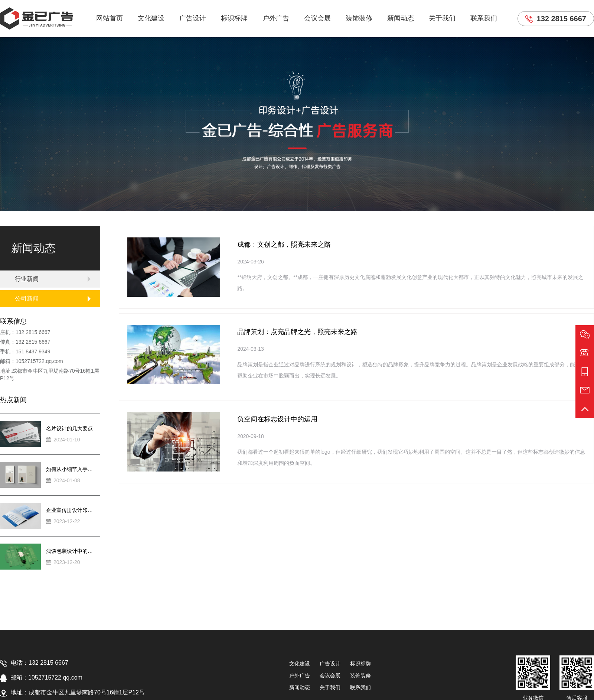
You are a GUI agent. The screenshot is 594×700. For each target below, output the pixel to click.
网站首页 (110, 18)
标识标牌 (234, 18)
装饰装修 (359, 18)
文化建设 (151, 18)
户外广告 (276, 18)
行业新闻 (27, 279)
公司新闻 (27, 299)
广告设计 (193, 18)
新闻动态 (401, 18)
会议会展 (317, 18)
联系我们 (484, 18)
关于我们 (442, 18)
